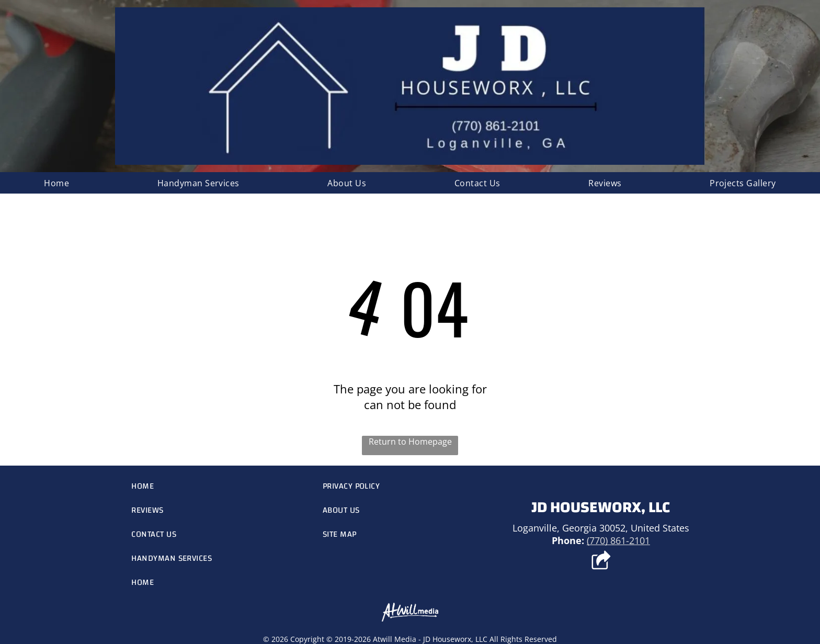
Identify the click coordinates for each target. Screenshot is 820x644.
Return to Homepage (410, 442)
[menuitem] (56, 183)
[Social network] (601, 561)
